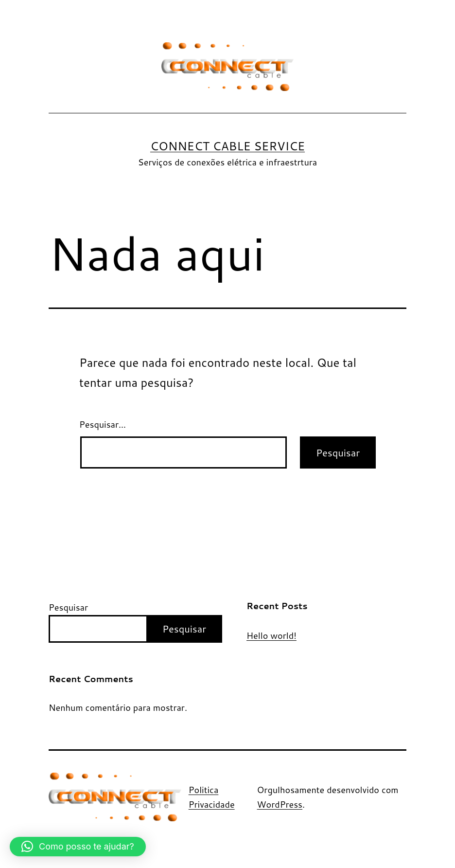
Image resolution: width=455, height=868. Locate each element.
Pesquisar (68, 607)
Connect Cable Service (227, 146)
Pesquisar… (103, 424)
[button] (78, 847)
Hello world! (271, 636)
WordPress (280, 804)
